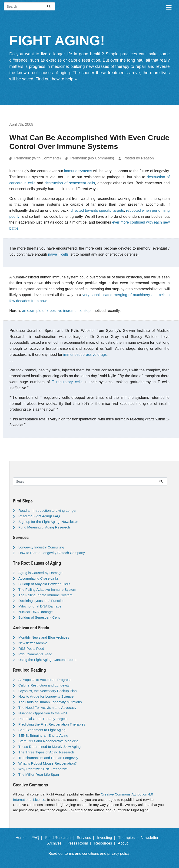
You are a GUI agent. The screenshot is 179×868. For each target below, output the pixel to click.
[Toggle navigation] (169, 7)
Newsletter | (152, 838)
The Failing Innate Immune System (45, 595)
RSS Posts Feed (31, 649)
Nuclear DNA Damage (36, 612)
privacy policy (119, 853)
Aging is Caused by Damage (40, 573)
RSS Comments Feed (35, 654)
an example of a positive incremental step (56, 311)
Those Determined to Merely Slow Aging (50, 747)
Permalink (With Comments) (37, 158)
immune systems (78, 171)
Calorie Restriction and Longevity (44, 685)
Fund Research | (60, 838)
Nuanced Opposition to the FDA (43, 713)
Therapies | (129, 838)
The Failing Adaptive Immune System (47, 589)
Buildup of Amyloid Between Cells (44, 584)
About (125, 843)
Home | (23, 838)
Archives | (57, 843)
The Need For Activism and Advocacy (47, 708)
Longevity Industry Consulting (41, 547)
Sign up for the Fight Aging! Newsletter (48, 522)
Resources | (106, 843)
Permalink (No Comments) (92, 158)
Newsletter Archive (33, 643)
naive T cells (58, 254)
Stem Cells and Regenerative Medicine (48, 741)
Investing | (107, 838)
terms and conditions (82, 853)
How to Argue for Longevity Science (46, 696)
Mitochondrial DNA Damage (40, 606)
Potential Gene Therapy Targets (43, 719)
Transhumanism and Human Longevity (48, 758)
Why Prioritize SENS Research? (43, 769)
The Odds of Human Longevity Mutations (50, 702)
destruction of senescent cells (70, 183)
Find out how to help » (56, 79)
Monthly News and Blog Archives (44, 637)
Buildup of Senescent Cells (39, 617)
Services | (86, 838)
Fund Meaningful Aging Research (44, 527)
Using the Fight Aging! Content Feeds (47, 660)
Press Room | (80, 843)
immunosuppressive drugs (85, 355)
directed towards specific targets (97, 210)
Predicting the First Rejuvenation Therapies (52, 724)
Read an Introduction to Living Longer (47, 510)
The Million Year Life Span (39, 774)
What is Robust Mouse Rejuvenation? (48, 763)
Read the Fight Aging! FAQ (39, 516)
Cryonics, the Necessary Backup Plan (48, 691)
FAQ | (38, 838)
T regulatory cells (67, 382)
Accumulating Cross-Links (38, 578)
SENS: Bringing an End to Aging (43, 735)
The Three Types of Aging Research (46, 752)
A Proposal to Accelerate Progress (45, 680)
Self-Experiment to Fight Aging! (42, 730)
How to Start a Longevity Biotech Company (52, 553)
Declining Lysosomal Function (41, 601)
